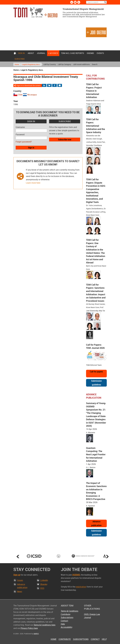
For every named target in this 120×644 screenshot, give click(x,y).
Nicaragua (32, 95)
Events (100, 53)
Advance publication (96, 523)
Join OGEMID (96, 32)
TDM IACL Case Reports (72, 53)
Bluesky (44, 584)
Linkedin (44, 580)
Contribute (66, 614)
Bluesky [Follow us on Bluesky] (75, 2)
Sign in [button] (31, 148)
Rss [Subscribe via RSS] (79, 2)
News (20, 592)
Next (107, 556)
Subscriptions (67, 617)
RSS (42, 588)
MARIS (36, 634)
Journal (41, 53)
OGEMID (90, 53)
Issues (20, 580)
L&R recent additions (81, 64)
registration (81, 587)
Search (95, 64)
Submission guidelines (96, 383)
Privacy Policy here (29, 628)
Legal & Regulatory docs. (31, 64)
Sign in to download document (29, 85)
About (31, 53)
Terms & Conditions (70, 611)
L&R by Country (50, 64)
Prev (18, 556)
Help (63, 624)
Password (20, 134)
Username (20, 127)
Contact (64, 621)
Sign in (21, 53)
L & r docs (53, 53)
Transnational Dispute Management (35, 12)
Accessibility (67, 627)
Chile (20, 95)
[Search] (96, 2)
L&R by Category (64, 64)
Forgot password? (24, 142)
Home (15, 53)
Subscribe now (65, 140)
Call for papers (96, 372)
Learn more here (33, 183)
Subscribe (20, 59)
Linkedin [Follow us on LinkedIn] (72, 2)
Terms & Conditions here (44, 625)
